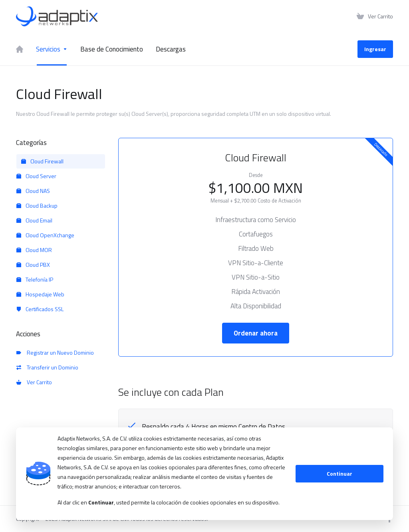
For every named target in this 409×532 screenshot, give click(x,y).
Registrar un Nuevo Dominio (55, 352)
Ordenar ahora (256, 333)
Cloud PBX (33, 265)
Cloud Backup (37, 205)
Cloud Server (36, 176)
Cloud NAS (33, 191)
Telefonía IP (35, 279)
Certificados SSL (40, 309)
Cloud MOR (34, 250)
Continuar (340, 473)
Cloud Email (34, 220)
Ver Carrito (34, 382)
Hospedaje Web (40, 294)
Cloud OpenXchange (45, 235)
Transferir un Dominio (47, 367)
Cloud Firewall (42, 161)
